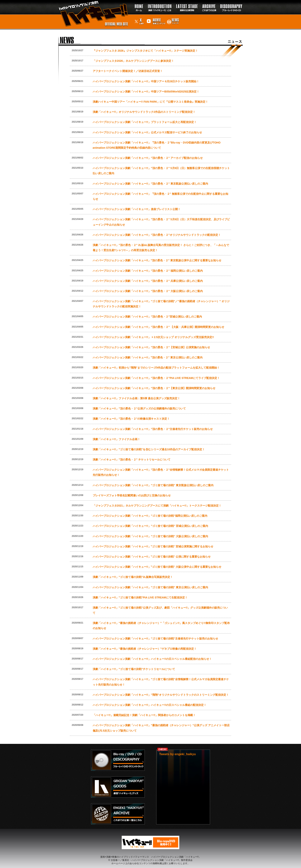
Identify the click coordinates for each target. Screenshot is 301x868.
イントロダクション (160, 2)
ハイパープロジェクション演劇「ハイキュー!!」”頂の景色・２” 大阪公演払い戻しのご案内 (148, 291)
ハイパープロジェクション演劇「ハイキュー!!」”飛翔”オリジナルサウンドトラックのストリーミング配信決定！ (161, 695)
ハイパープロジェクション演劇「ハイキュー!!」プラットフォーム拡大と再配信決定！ (145, 122)
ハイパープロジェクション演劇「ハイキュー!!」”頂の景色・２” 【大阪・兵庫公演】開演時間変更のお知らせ (158, 327)
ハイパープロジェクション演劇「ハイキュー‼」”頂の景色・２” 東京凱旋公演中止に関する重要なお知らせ (157, 260)
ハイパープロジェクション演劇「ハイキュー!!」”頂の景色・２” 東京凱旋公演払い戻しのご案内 (150, 184)
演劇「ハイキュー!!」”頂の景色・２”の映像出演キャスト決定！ (131, 419)
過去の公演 (209, 2)
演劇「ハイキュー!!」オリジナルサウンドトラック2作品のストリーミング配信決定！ (144, 112)
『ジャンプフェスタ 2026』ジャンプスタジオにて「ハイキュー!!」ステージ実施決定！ (145, 51)
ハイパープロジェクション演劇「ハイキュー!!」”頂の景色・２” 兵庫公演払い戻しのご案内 (148, 281)
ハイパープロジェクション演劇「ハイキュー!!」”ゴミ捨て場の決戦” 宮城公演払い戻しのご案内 (150, 526)
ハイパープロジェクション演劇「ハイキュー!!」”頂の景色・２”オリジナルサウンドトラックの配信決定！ (157, 235)
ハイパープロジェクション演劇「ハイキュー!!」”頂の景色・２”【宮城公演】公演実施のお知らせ (151, 347)
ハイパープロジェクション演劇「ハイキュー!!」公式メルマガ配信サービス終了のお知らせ (147, 132)
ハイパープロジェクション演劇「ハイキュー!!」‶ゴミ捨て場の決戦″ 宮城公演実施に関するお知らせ (153, 546)
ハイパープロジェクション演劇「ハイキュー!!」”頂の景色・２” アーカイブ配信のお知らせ (148, 158)
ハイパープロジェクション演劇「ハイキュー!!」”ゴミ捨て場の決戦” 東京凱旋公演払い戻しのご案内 (153, 485)
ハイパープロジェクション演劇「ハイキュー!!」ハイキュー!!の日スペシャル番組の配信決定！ (150, 705)
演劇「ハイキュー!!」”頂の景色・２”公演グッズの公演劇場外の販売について (139, 408)
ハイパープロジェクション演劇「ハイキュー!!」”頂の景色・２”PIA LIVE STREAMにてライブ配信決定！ (156, 378)
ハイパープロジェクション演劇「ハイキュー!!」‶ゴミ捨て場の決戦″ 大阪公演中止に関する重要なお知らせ (157, 567)
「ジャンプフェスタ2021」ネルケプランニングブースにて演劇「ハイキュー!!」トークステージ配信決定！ (157, 506)
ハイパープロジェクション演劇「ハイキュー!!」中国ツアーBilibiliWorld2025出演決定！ (146, 92)
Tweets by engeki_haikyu (177, 754)
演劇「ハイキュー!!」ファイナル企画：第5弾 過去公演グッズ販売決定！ (136, 398)
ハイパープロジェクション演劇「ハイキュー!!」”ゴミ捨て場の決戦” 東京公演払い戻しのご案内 (150, 587)
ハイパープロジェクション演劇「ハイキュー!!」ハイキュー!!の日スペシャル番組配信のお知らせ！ (152, 659)
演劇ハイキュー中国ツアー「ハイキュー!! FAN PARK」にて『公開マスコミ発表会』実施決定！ (150, 102)
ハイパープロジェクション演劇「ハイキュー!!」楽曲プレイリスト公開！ (137, 209)
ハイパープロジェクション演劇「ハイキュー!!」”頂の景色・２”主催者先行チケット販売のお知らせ (153, 429)
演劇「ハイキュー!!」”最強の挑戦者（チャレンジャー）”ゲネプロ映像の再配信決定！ (145, 649)
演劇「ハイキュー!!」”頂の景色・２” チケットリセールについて (132, 460)
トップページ (138, 4)
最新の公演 (187, 2)
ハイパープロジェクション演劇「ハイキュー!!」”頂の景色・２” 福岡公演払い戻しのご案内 (148, 271)
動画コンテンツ (155, 18)
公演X (137, 16)
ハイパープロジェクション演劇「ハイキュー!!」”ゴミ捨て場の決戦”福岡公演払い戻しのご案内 (150, 516)
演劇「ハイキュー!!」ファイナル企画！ (116, 439)
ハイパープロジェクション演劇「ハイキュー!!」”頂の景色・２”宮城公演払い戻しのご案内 (147, 317)
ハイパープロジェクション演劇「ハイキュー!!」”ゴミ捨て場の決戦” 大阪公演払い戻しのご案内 (150, 536)
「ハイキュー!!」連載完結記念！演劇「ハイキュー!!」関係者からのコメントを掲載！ (144, 715)
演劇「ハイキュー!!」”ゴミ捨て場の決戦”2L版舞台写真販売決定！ (133, 577)
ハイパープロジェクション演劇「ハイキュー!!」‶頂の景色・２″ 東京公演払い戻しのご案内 (148, 357)
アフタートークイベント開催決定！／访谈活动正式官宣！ (128, 71)
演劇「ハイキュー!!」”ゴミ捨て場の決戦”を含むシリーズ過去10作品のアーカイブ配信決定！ (149, 449)
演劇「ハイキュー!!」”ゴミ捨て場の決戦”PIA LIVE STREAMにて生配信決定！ (140, 597)
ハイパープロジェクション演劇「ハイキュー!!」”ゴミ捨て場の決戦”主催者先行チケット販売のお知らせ (155, 639)
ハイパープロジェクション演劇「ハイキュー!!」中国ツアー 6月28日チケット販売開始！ (146, 81)
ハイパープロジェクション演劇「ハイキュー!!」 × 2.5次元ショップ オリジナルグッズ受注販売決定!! (153, 337)
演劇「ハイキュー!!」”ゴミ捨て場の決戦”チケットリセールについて (134, 669)
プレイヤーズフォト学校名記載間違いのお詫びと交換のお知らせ (132, 495)
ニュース (173, 16)
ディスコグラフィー (230, 4)
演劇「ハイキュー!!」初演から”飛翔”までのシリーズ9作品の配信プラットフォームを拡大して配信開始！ (156, 368)
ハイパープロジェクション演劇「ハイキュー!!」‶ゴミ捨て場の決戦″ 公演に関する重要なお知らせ (152, 557)
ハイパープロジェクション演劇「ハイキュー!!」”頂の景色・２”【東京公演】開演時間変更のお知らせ (154, 388)
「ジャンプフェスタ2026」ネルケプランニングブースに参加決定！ (133, 61)
